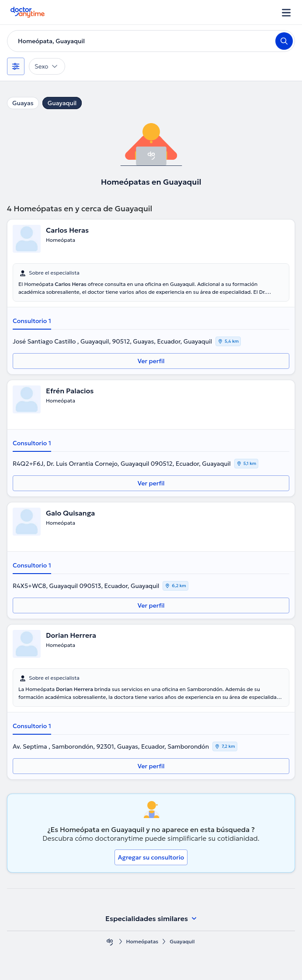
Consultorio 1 (32, 321)
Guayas (23, 103)
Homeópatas (142, 941)
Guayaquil (62, 103)
